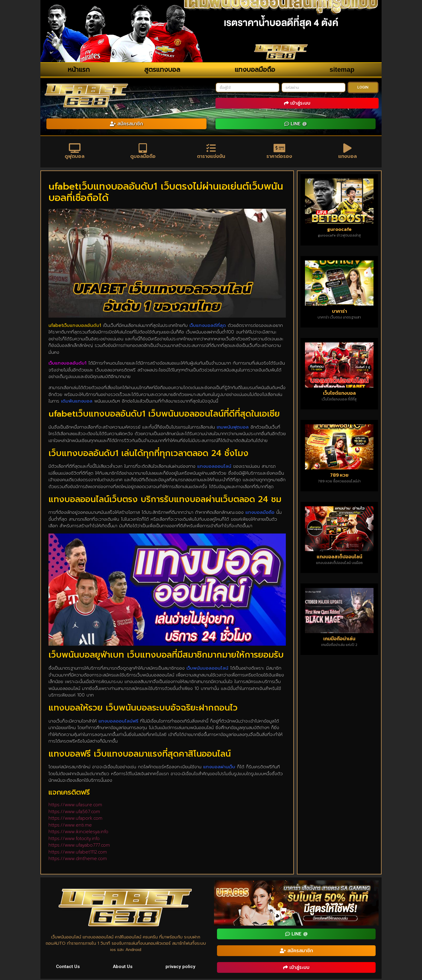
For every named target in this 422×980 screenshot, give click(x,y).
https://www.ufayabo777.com (79, 846)
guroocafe (339, 230)
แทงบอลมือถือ (255, 70)
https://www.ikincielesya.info (78, 833)
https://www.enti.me (70, 826)
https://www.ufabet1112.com (78, 853)
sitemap (342, 70)
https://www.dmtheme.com (78, 860)
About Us (123, 967)
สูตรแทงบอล (162, 70)
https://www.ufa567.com (74, 813)
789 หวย (339, 476)
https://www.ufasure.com (75, 806)
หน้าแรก (79, 70)
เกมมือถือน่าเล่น (339, 640)
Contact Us (68, 967)
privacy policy (180, 967)
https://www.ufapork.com (75, 819)
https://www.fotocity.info (74, 839)
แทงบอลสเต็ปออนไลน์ (339, 558)
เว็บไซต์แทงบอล (339, 394)
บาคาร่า (339, 312)
